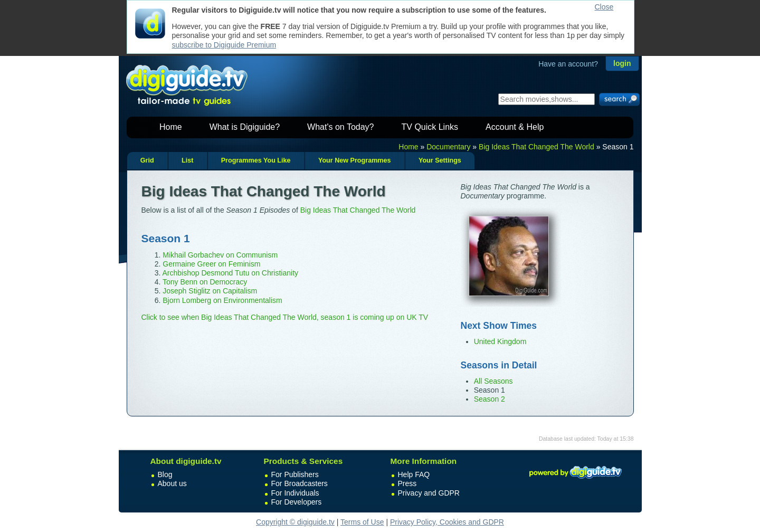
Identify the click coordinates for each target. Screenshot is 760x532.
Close (604, 7)
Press (407, 483)
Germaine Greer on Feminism (211, 264)
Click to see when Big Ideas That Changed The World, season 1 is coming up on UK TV (285, 317)
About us (172, 483)
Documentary (448, 147)
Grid (147, 160)
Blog (165, 474)
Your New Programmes (355, 160)
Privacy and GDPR (429, 493)
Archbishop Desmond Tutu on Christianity (230, 273)
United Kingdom (500, 341)
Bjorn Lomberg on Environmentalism (222, 300)
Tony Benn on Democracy (205, 282)
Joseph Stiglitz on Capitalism (210, 291)
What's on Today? (340, 127)
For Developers (297, 502)
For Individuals (295, 493)
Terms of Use (362, 522)
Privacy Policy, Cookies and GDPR (447, 522)
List (187, 160)
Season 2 (490, 399)
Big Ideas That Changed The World (536, 147)
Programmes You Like (256, 160)
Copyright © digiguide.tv (295, 522)
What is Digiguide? (245, 127)
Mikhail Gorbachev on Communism (220, 255)
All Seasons (493, 381)
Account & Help (515, 127)
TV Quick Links (430, 127)
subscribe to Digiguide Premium (224, 45)
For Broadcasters (300, 483)
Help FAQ (414, 474)
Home (171, 127)
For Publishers (295, 474)
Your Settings (440, 160)
